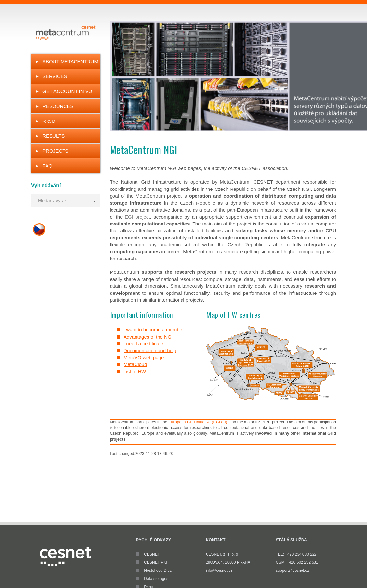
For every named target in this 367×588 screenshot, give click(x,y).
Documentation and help (150, 350)
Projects (55, 151)
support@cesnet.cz (292, 571)
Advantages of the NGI (148, 337)
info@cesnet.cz (219, 571)
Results (53, 136)
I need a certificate (143, 344)
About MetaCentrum (70, 61)
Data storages (156, 579)
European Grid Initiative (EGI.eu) (198, 422)
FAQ (47, 166)
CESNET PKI (155, 562)
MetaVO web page (144, 357)
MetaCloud (135, 364)
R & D (49, 121)
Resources (58, 106)
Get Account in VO (67, 91)
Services (55, 76)
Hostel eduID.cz (158, 571)
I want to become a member (154, 330)
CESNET (152, 554)
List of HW (135, 371)
